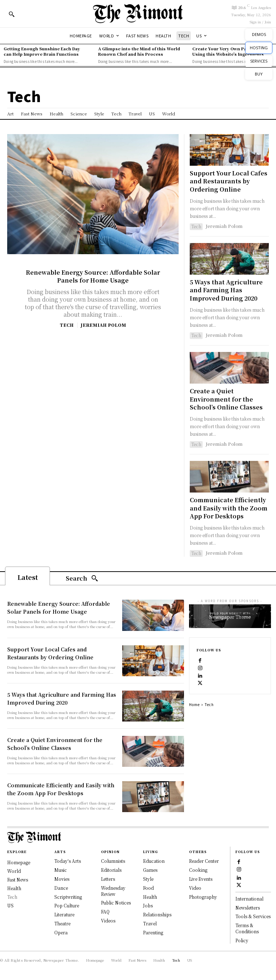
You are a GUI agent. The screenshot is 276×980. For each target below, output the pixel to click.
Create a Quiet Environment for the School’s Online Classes (226, 399)
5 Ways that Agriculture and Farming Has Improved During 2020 (226, 290)
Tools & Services (253, 917)
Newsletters (248, 908)
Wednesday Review (113, 890)
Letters (108, 878)
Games (150, 870)
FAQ (105, 912)
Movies (62, 878)
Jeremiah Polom (103, 325)
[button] (11, 14)
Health (150, 896)
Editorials (111, 870)
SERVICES (259, 61)
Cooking (198, 870)
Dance (61, 887)
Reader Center (204, 861)
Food (148, 887)
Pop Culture (67, 905)
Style (148, 878)
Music (61, 870)
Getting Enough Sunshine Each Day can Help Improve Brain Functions (42, 51)
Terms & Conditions (247, 929)
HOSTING (259, 48)
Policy (242, 940)
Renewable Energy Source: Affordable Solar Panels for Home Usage (93, 276)
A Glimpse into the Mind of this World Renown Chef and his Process (139, 51)
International (249, 899)
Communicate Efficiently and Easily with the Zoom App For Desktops (229, 508)
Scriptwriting (68, 896)
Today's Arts (68, 861)
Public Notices (116, 903)
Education (154, 861)
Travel (150, 923)
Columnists (113, 861)
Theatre (62, 923)
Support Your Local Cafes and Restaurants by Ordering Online (229, 181)
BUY (259, 74)
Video (195, 887)
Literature (64, 914)
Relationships (157, 914)
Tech (67, 325)
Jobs (148, 905)
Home (194, 704)
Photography (203, 896)
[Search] (82, 579)
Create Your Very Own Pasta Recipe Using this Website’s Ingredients (231, 51)
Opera (61, 932)
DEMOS (259, 34)
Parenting (153, 932)
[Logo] (138, 13)
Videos (108, 920)
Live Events (201, 878)
